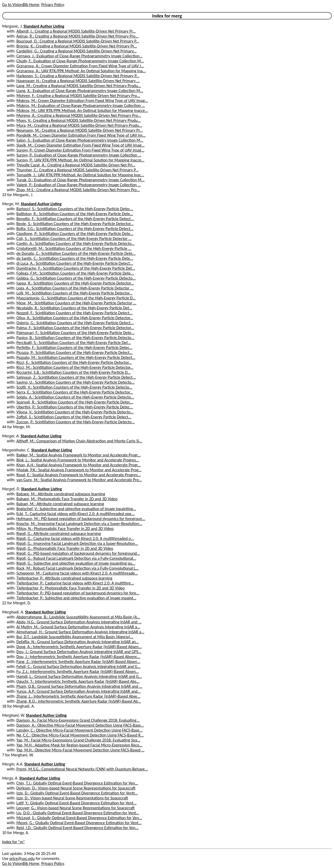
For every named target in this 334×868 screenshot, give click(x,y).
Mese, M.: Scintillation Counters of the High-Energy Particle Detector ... (76, 303)
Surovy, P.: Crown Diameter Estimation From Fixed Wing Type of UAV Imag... (80, 150)
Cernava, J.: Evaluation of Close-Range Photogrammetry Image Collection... (79, 56)
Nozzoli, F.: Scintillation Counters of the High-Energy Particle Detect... (74, 313)
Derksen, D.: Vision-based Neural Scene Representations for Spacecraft (76, 788)
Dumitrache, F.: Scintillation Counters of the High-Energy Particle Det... (76, 268)
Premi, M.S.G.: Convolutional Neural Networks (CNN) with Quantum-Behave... (82, 769)
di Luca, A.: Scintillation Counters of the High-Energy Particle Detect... (75, 263)
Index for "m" (13, 842)
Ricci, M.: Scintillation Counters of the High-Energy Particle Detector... (75, 367)
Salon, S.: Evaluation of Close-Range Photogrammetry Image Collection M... (80, 140)
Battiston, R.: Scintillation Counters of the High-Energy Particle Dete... (75, 214)
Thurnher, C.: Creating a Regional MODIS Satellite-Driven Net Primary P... (77, 170)
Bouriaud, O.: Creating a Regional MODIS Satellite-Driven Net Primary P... (78, 41)
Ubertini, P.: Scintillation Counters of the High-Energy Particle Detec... (75, 407)
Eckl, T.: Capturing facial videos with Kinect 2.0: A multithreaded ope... (76, 514)
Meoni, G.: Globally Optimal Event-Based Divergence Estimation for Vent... (79, 823)
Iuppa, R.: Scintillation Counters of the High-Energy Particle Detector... (75, 283)
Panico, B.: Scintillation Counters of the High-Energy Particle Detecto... (75, 338)
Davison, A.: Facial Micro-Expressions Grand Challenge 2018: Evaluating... (78, 720)
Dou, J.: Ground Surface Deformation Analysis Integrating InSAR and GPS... (79, 652)
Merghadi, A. (13, 612)
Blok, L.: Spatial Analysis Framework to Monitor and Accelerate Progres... (78, 460)
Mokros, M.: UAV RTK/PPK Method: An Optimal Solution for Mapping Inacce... (82, 110)
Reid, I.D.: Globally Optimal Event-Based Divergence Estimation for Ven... (77, 828)
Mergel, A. (11, 436)
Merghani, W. (14, 715)
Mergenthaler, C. (16, 450)
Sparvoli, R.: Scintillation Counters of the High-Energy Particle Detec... (75, 402)
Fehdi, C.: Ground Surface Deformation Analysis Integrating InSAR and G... (79, 667)
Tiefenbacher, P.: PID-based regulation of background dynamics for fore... (78, 593)
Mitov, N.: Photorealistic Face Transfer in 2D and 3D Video (65, 529)
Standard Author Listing (44, 26)
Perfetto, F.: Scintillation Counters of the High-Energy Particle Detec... (74, 348)
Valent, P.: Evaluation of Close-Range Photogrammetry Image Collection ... (79, 185)
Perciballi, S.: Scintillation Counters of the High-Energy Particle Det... (74, 343)
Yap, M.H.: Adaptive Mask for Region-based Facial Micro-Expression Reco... (79, 745)
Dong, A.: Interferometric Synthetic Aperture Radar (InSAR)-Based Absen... (79, 647)
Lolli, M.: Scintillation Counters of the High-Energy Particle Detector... (74, 293)
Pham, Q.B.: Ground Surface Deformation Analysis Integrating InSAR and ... (79, 686)
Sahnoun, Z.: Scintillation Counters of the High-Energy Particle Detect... (76, 377)
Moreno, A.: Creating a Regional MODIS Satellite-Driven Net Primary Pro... (79, 115)
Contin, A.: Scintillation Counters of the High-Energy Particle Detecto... (76, 243)
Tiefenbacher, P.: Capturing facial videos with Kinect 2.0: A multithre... (75, 583)
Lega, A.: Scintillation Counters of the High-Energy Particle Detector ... (75, 288)
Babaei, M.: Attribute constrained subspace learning (60, 504)
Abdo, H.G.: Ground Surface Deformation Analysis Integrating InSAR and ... (79, 622)
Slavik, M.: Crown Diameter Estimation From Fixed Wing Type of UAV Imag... (80, 145)
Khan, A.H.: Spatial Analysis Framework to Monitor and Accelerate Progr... (79, 465)
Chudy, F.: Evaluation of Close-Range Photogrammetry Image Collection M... (80, 61)
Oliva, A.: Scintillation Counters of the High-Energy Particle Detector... (75, 318)
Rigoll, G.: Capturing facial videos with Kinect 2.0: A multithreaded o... (75, 538)
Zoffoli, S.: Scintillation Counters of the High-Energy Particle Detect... (74, 417)
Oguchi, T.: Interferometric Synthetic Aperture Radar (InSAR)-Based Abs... (78, 681)
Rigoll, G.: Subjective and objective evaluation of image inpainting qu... (76, 563)
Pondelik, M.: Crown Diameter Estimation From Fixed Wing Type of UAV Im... (81, 135)
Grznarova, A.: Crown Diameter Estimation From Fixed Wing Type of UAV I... (80, 66)
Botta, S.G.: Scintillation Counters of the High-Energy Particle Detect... (75, 229)
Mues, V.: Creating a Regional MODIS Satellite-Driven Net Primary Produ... (79, 120)
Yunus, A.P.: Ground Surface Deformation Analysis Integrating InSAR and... (79, 691)
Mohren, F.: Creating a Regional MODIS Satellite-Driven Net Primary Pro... (78, 96)
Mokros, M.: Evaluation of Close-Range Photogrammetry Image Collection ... (81, 106)
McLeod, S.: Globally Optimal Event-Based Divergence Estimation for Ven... (79, 818)
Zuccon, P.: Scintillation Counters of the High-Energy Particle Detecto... (76, 422)
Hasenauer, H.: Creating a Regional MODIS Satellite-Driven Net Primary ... (78, 81)
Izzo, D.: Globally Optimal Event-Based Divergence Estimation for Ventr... (77, 793)
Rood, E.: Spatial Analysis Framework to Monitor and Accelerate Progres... (79, 475)
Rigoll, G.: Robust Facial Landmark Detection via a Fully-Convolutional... (76, 558)
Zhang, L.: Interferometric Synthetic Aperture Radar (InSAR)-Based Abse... (78, 696)
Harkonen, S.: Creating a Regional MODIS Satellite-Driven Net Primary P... (78, 76)
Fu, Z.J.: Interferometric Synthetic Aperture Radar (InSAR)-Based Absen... (78, 671)
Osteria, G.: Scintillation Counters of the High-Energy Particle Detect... (75, 323)
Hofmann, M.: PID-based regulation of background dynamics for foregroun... (81, 519)
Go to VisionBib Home (21, 5)
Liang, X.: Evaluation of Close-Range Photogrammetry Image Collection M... (80, 91)
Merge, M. (11, 204)
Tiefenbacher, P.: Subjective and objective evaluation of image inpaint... (76, 598)
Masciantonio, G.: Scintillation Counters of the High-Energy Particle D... (76, 298)
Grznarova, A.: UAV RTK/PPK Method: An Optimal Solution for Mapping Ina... (81, 71)
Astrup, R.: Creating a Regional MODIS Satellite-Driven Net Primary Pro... (77, 36)
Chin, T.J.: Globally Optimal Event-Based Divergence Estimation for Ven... (77, 783)
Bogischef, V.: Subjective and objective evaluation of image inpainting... (76, 509)
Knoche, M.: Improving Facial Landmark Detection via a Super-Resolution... (79, 524)
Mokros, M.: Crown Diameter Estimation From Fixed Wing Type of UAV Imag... (82, 101)
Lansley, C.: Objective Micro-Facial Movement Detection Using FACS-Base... (79, 730)
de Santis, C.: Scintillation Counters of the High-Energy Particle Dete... (75, 258)
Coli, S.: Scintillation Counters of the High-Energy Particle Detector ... (74, 239)
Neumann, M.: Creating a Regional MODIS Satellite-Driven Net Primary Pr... (80, 130)
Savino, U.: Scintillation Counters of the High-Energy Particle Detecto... (76, 382)
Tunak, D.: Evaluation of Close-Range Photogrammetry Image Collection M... (80, 180)
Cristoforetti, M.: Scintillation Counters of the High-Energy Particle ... (74, 248)
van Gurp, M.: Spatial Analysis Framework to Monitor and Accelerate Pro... (79, 480)
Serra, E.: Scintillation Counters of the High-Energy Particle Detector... (75, 392)
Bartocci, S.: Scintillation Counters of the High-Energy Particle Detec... (75, 209)
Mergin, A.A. (13, 764)
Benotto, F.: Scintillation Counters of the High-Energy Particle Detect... (75, 219)
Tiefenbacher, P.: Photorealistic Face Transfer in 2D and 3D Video (71, 588)
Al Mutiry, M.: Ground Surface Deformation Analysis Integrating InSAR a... (78, 627)
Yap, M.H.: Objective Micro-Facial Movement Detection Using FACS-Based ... (80, 750)
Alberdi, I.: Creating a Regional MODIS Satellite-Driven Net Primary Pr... (76, 31)
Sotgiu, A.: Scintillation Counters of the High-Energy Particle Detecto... (75, 397)
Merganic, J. (12, 26)
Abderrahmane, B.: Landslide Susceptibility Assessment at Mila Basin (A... (78, 617)
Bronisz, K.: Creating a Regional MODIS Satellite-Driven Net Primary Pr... (77, 46)
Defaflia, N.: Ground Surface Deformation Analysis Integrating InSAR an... (78, 642)
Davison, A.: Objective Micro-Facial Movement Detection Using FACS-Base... (80, 725)
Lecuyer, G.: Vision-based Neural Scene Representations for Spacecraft (76, 808)
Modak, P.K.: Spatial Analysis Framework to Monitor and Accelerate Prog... (79, 470)
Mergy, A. (10, 778)
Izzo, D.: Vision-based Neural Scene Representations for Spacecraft (72, 798)
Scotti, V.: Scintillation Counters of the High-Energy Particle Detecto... (74, 387)
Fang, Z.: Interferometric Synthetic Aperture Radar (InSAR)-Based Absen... (78, 662)
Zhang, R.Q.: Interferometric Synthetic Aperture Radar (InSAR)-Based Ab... (79, 701)
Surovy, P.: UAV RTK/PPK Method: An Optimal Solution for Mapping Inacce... (80, 160)
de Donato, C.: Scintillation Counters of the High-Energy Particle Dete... (76, 253)
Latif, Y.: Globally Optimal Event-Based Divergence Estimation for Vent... (76, 803)
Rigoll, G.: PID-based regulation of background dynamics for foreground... (78, 553)
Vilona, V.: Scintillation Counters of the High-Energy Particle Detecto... (75, 412)
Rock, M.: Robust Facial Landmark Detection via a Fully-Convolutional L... (77, 568)
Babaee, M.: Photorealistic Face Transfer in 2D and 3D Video (67, 499)
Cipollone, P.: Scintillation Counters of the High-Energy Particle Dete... (75, 234)
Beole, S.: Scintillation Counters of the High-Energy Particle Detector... (75, 224)
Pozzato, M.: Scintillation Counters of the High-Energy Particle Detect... (76, 357)
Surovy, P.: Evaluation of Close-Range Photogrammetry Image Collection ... (79, 155)
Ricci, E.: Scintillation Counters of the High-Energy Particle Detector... (74, 362)
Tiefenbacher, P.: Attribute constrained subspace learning (64, 578)
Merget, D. (11, 489)
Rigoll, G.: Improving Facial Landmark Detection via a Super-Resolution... (77, 543)
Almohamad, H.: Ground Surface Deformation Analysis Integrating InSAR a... (80, 632)
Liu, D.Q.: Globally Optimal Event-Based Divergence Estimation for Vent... (78, 813)
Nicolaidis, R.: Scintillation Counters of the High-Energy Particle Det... (74, 308)
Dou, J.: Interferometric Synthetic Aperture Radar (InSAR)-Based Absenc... (78, 657)
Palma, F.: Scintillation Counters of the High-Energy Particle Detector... (75, 328)
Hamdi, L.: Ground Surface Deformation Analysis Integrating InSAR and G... (79, 676)
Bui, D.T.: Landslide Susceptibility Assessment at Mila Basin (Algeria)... (75, 637)
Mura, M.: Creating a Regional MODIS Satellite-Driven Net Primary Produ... (79, 125)
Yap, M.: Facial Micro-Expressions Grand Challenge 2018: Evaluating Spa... (78, 740)
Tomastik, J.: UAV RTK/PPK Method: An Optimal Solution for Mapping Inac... (80, 175)
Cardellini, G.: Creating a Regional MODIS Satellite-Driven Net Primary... (77, 51)
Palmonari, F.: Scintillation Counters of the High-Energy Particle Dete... (75, 333)
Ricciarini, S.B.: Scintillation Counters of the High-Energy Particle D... (74, 372)
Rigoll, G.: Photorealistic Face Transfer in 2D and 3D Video (65, 548)
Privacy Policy (52, 5)
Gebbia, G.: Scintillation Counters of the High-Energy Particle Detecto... (76, 278)
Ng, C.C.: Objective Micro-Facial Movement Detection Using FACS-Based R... (80, 735)
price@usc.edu (22, 858)
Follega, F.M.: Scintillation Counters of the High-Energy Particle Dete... (75, 273)
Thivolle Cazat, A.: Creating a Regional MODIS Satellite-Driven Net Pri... (76, 165)
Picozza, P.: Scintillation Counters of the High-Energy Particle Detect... (75, 352)
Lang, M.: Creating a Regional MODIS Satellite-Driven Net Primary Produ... (79, 86)
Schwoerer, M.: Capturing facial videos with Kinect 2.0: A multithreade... (77, 573)
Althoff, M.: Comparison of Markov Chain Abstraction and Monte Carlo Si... (79, 441)
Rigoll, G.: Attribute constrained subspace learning (59, 534)
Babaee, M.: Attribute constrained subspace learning (61, 494)
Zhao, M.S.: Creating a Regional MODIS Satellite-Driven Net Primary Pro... (78, 190)
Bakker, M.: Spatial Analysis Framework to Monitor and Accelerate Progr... (79, 455)
